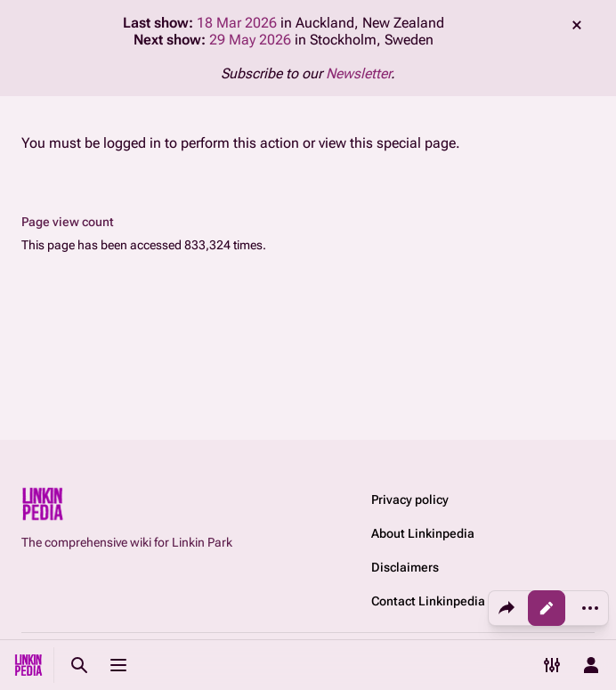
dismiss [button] (577, 25)
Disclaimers (405, 567)
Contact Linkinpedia (428, 601)
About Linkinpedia (423, 533)
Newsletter (358, 73)
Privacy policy (410, 499)
